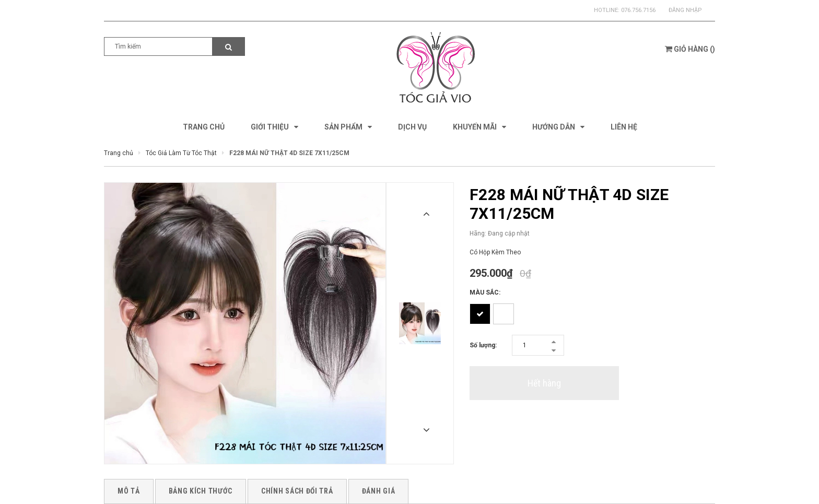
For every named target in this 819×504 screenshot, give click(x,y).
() (690, 49)
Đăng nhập (685, 10)
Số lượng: (483, 345)
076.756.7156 (638, 10)
